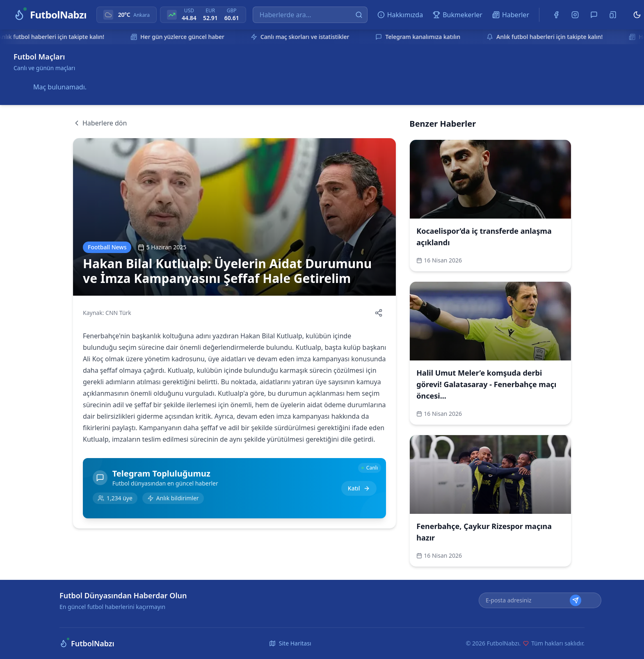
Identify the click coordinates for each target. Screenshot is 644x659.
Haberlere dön (100, 123)
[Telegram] (594, 15)
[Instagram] (575, 15)
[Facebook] (556, 15)
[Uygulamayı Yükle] (613, 15)
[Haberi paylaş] (379, 313)
